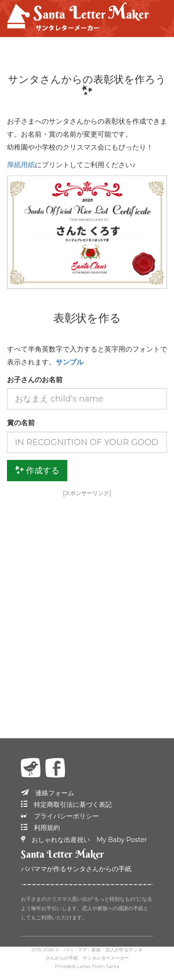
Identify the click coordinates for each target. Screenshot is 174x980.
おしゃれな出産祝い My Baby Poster (84, 840)
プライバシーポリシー (60, 816)
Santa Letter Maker (63, 854)
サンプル (70, 362)
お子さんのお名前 (35, 380)
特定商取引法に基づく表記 (66, 804)
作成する (37, 471)
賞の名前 (21, 423)
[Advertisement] (87, 590)
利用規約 (40, 828)
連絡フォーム (48, 793)
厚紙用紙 (21, 165)
